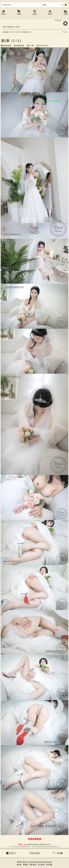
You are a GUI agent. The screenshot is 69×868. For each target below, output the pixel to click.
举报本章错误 (35, 839)
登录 (50, 13)
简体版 (19, 865)
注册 (66, 13)
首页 (3, 13)
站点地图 (41, 865)
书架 (19, 13)
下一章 (64, 32)
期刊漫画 (23, 862)
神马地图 (49, 865)
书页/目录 (34, 853)
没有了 (11, 853)
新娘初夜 (11, 27)
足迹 (35, 13)
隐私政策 (33, 865)
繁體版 (26, 865)
